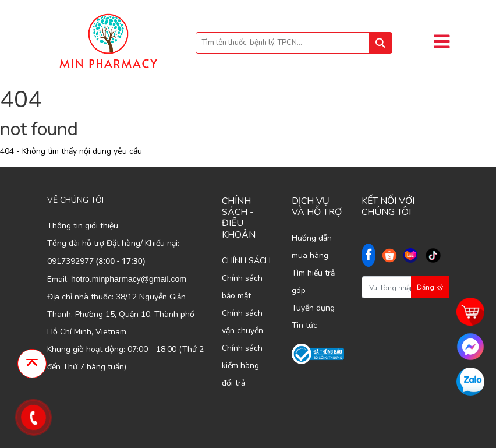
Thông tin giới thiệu (83, 226)
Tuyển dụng (313, 308)
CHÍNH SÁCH (246, 261)
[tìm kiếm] (380, 43)
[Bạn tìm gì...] (294, 43)
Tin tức (304, 325)
